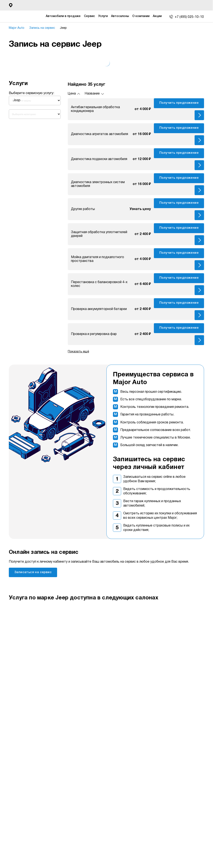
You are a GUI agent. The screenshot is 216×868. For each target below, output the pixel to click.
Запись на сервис (45, 28)
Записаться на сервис (33, 572)
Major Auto (18, 28)
